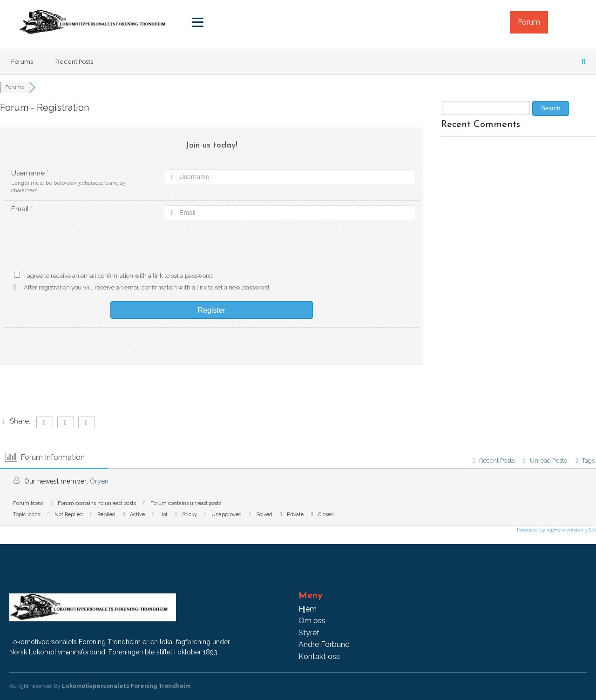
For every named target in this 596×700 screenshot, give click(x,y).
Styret (309, 633)
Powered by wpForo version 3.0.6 (555, 530)
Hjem (308, 609)
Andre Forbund (324, 644)
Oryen (99, 481)
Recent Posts (74, 62)
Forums (22, 62)
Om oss (312, 621)
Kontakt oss (319, 656)
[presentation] (212, 250)
